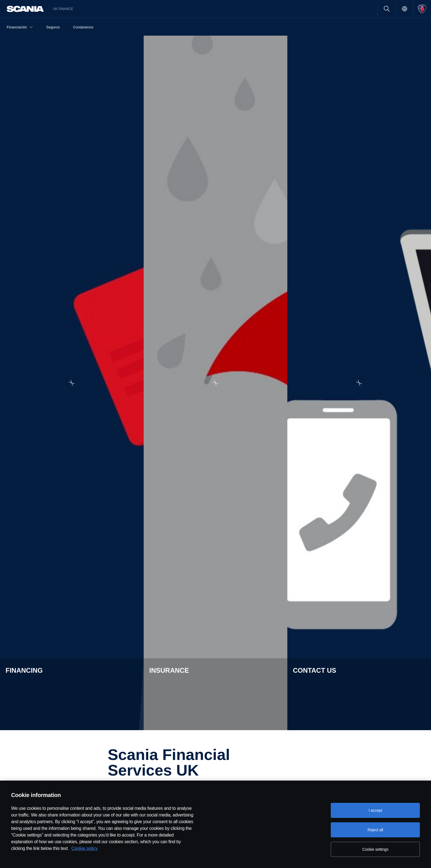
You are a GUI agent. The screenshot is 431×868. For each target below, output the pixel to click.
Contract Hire (24, 755)
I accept (375, 810)
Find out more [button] (299, 642)
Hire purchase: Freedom (33, 732)
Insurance (104, 716)
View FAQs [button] (108, 459)
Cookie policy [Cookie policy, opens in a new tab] (85, 848)
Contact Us (356, 716)
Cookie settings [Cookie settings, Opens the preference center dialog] (375, 849)
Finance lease (24, 739)
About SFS (189, 716)
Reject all (375, 830)
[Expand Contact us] (425, 153)
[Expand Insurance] (425, 98)
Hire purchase (24, 716)
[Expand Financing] (425, 42)
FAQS (184, 724)
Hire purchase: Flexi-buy (33, 724)
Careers (270, 716)
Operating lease (26, 747)
